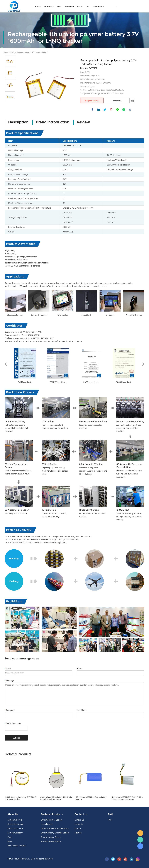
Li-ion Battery (47, 824)
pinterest (111, 110)
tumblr (130, 110)
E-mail (140, 833)
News (80, 6)
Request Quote (92, 101)
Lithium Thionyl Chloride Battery (55, 833)
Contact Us (117, 101)
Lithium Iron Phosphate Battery (55, 828)
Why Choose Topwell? (17, 846)
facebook (92, 110)
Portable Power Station (51, 841)
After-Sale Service (15, 828)
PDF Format (132, 100)
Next (143, 364)
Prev (6, 364)
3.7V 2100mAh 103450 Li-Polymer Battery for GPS (91, 798)
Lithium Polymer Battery (20, 53)
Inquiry (78, 828)
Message (9, 681)
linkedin (99, 110)
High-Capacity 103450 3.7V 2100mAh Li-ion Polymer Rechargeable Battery (127, 798)
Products (49, 6)
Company (10, 710)
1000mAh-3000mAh (40, 53)
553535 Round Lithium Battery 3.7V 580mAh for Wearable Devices (21, 798)
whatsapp (124, 110)
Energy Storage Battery (51, 837)
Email (8, 668)
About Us (69, 6)
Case (59, 6)
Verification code (13, 724)
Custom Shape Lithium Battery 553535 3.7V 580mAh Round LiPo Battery (56, 798)
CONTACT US (98, 6)
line (117, 110)
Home (38, 6)
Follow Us (79, 824)
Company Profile (15, 820)
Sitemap (78, 833)
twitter (105, 110)
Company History (15, 833)
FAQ (88, 6)
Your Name (82, 710)
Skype (140, 846)
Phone (80, 668)
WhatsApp (140, 840)
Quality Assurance (15, 824)
